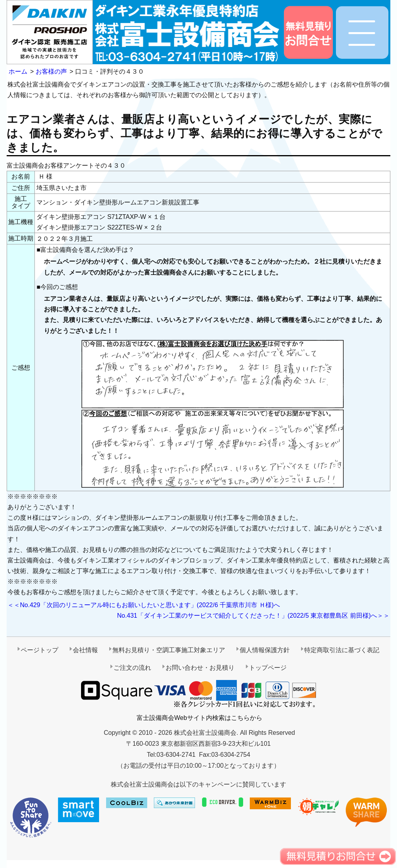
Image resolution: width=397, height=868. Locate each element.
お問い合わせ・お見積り (200, 668)
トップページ (268, 668)
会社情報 (85, 650)
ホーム (18, 71)
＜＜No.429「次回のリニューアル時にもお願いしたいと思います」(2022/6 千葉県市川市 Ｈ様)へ (144, 605)
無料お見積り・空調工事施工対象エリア (169, 650)
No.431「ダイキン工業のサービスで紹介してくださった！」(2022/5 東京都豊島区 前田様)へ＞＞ (253, 616)
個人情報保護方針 (265, 650)
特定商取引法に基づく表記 (342, 650)
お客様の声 (51, 71)
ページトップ (40, 650)
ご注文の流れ (132, 668)
